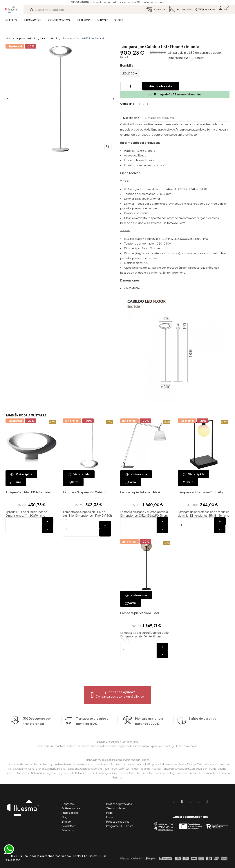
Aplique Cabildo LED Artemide (28, 492)
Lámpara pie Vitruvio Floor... (141, 613)
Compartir (139, 104)
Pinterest (148, 104)
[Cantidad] (130, 86)
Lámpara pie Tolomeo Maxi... (142, 492)
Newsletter (68, 826)
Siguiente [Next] (113, 99)
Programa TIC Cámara (120, 826)
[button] (118, 695)
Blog (64, 817)
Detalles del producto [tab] (160, 118)
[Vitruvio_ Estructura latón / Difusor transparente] (122, 640)
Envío (110, 817)
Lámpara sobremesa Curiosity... (202, 492)
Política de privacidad (119, 804)
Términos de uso (116, 808)
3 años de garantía (203, 729)
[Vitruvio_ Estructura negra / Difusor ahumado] (127, 640)
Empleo (66, 821)
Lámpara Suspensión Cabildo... (86, 492)
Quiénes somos (71, 808)
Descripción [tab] (131, 118)
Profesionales (70, 813)
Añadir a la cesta (161, 86)
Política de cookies (118, 821)
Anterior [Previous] (7, 99)
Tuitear (144, 104)
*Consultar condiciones (151, 2)
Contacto (68, 804)
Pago (110, 813)
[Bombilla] (130, 73)
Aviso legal (68, 830)
